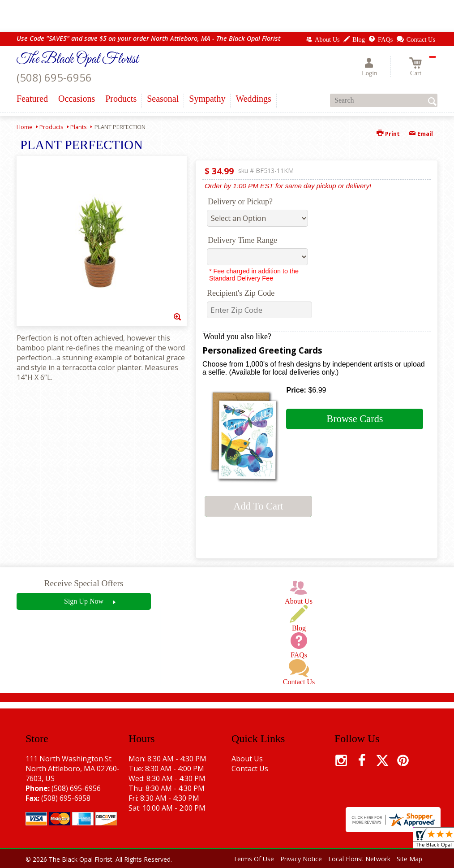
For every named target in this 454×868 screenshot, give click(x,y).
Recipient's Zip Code (241, 293)
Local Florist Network (359, 859)
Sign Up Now (84, 601)
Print (388, 134)
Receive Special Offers (84, 583)
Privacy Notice (301, 859)
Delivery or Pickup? (240, 202)
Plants (79, 127)
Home (25, 127)
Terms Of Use (254, 859)
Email (421, 134)
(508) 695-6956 (54, 77)
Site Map (409, 859)
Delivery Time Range (242, 240)
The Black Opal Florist (77, 60)
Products (51, 127)
